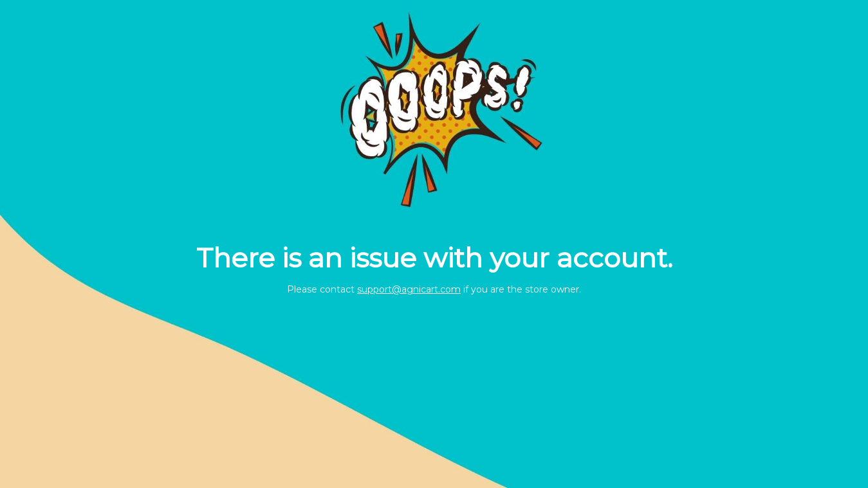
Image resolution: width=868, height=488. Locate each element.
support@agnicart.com (409, 289)
